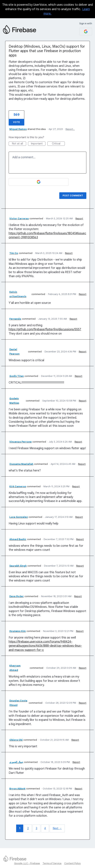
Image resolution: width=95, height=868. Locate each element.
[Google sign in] (86, 32)
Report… (70, 129)
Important (38, 144)
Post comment (73, 196)
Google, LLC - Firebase (27, 863)
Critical (58, 144)
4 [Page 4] (45, 828)
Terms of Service (52, 863)
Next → (57, 828)
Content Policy (73, 863)
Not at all (19, 144)
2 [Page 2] (28, 828)
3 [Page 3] (36, 828)
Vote (16, 122)
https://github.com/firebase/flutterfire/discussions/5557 (45, 329)
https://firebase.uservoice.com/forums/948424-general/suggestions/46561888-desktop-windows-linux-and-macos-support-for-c (45, 646)
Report (79, 219)
